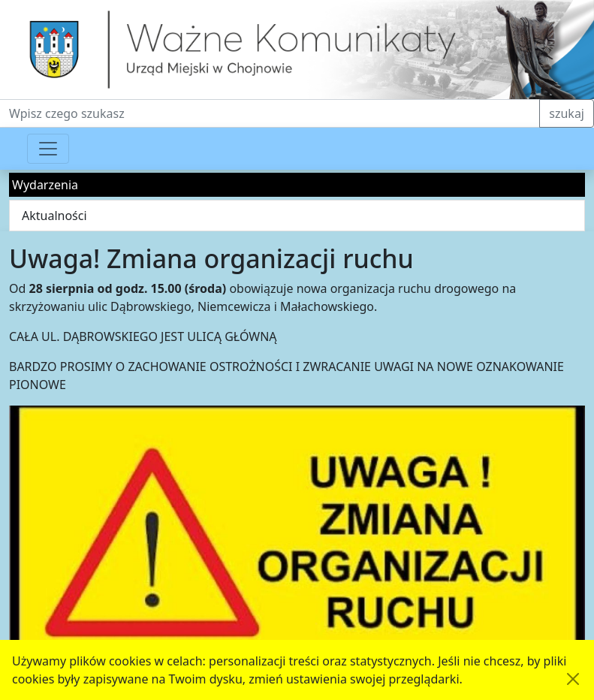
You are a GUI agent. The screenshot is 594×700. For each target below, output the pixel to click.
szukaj (567, 113)
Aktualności (54, 216)
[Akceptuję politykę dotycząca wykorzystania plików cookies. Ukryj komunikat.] (573, 679)
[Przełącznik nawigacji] (48, 149)
